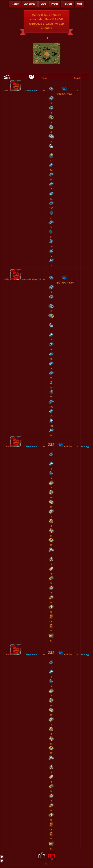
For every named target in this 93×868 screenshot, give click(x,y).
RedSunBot (31, 447)
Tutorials (68, 4)
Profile (55, 4)
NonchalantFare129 (31, 279)
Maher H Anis (31, 91)
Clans (43, 4)
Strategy (85, 447)
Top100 (15, 4)
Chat (80, 4)
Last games (30, 4)
